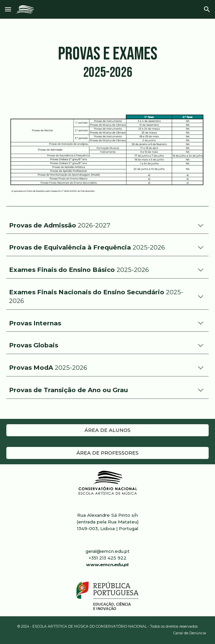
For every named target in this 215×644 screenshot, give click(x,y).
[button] (8, 9)
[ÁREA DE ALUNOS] (107, 430)
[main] (107, 63)
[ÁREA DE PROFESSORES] (107, 453)
